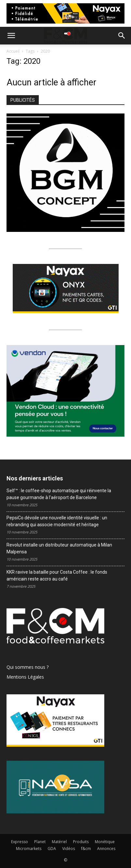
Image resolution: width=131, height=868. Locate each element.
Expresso (20, 842)
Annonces (106, 849)
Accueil (13, 51)
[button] (11, 36)
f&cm (86, 849)
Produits (81, 842)
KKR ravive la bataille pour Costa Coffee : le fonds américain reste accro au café (57, 575)
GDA (52, 849)
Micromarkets (29, 849)
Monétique (105, 842)
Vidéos (69, 849)
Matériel (59, 842)
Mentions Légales (25, 677)
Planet (40, 842)
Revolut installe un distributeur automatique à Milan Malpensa (59, 548)
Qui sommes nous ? (28, 667)
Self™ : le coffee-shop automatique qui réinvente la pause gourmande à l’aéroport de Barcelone (59, 494)
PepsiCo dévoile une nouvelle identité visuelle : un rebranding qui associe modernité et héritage (57, 521)
